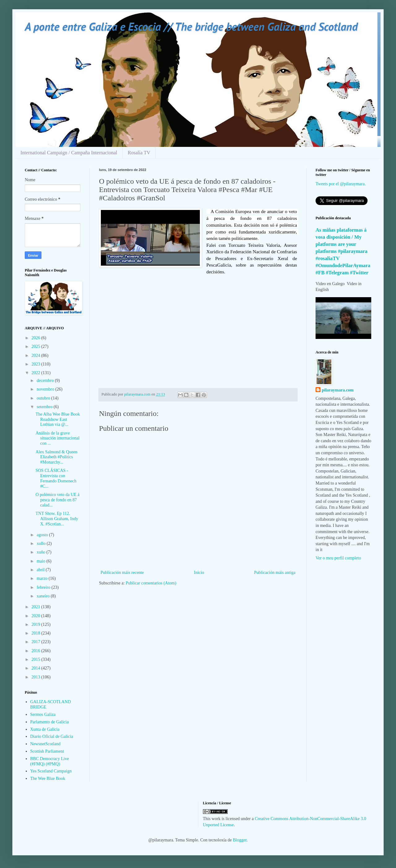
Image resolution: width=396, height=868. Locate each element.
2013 (37, 677)
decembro (46, 381)
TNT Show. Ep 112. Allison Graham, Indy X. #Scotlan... (57, 519)
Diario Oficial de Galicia (52, 736)
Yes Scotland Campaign (51, 771)
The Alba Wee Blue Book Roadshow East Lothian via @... (58, 419)
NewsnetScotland (45, 744)
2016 (37, 651)
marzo (42, 578)
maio (41, 561)
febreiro (44, 587)
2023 (37, 364)
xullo (41, 543)
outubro (44, 398)
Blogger (240, 840)
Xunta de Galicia (45, 729)
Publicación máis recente (122, 573)
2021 (37, 607)
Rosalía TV (139, 153)
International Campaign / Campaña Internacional (69, 153)
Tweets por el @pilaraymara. (341, 184)
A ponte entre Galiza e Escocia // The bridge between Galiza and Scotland (191, 26)
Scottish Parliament (47, 751)
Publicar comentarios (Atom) (151, 583)
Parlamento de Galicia (49, 722)
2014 (37, 668)
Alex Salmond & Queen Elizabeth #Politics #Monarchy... (56, 457)
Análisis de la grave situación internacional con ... (58, 438)
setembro (45, 407)
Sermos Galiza (43, 714)
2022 (37, 373)
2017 (37, 642)
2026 (37, 338)
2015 (37, 659)
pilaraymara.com (338, 390)
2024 (37, 355)
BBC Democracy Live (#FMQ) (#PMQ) (50, 761)
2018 (37, 633)
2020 (37, 616)
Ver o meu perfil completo (338, 558)
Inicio (199, 573)
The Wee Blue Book (48, 778)
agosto (43, 535)
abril (41, 570)
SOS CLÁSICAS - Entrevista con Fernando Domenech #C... (56, 478)
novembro (46, 389)
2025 (37, 346)
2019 (37, 624)
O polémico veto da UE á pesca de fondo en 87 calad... (58, 500)
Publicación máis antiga (275, 573)
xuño (41, 552)
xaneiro (43, 596)
